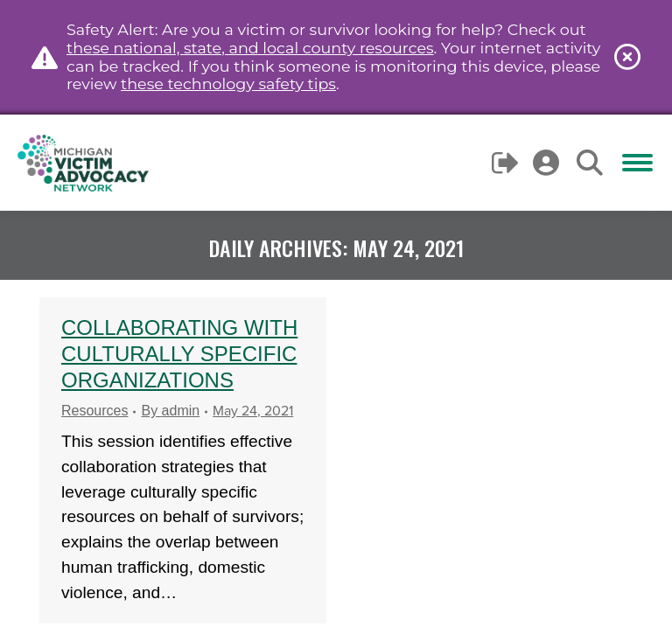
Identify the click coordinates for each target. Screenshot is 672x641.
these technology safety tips (228, 84)
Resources (94, 411)
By (170, 411)
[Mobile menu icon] (637, 163)
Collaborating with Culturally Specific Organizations (179, 354)
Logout (506, 163)
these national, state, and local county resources (250, 48)
